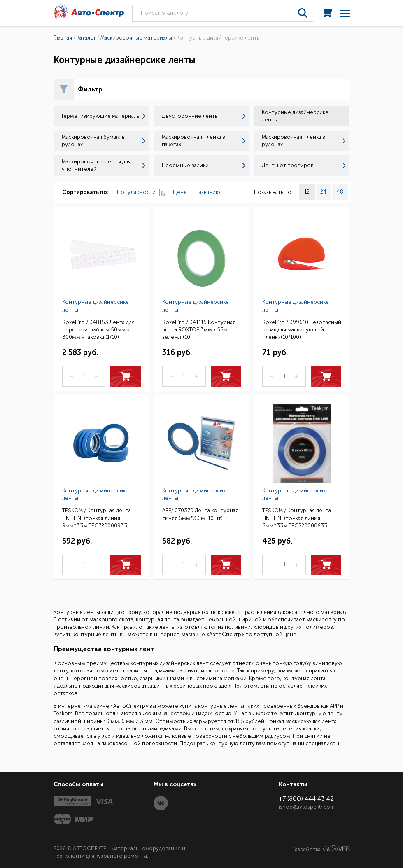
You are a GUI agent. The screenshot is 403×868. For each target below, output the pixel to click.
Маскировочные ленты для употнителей (104, 165)
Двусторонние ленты (204, 116)
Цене (180, 192)
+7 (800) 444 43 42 (306, 799)
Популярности (141, 192)
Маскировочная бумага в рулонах (104, 141)
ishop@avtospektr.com (307, 807)
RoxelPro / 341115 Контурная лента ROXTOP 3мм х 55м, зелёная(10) (199, 329)
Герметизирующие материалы (104, 116)
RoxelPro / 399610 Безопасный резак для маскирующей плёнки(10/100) (302, 329)
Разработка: (321, 849)
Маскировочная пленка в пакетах (204, 141)
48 (340, 192)
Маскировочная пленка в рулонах (304, 141)
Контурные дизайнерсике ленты (96, 306)
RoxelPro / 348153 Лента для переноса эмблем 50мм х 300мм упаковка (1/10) (98, 329)
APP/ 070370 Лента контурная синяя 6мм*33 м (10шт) (200, 514)
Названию (208, 192)
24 (323, 192)
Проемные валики (204, 165)
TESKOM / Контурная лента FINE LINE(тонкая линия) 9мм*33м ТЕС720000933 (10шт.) (97, 517)
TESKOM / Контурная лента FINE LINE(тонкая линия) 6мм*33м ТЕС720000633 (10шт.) (297, 517)
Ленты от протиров (304, 165)
